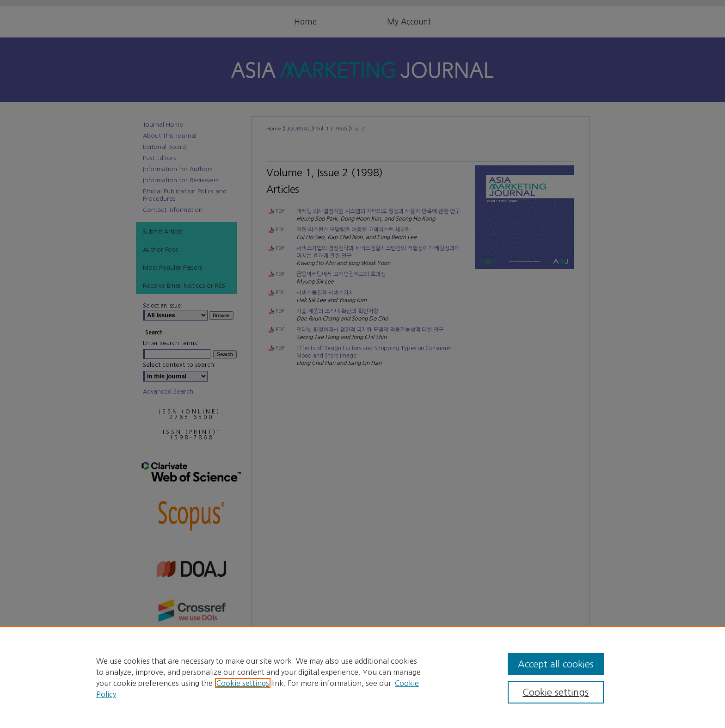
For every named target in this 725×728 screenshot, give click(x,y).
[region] (362, 677)
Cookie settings (243, 683)
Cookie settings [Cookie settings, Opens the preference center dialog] (556, 692)
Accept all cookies (556, 664)
